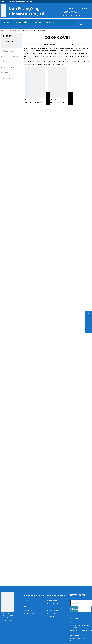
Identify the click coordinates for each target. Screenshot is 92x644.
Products (28, 604)
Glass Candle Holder (12, 56)
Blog (26, 607)
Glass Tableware (11, 62)
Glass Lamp (8, 78)
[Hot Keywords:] (81, 24)
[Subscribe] (74, 609)
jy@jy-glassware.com (81, 625)
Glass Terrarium (10, 67)
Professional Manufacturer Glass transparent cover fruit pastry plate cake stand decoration (35, 101)
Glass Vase (8, 51)
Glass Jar (7, 73)
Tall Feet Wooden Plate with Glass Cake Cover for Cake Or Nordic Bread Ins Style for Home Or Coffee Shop (57, 101)
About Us (28, 610)
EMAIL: (67, 12)
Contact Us (29, 613)
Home (27, 601)
